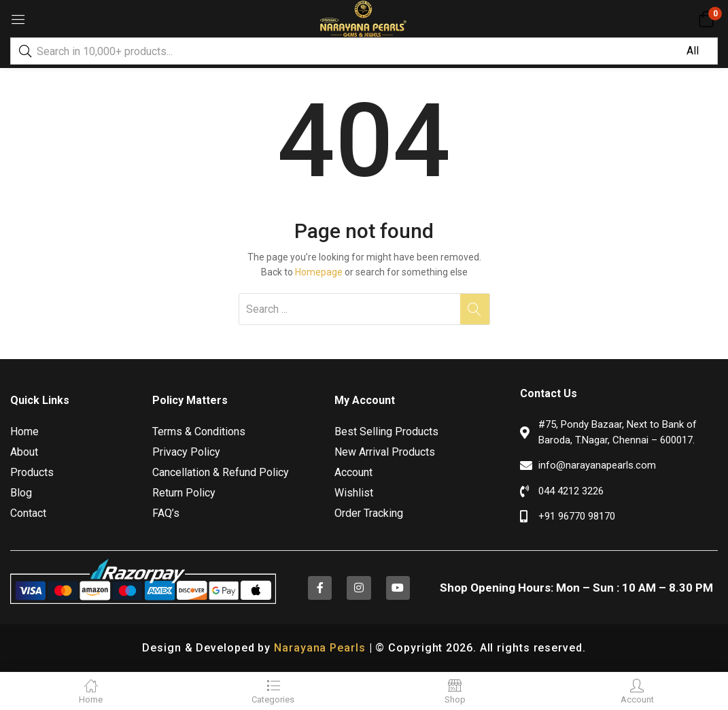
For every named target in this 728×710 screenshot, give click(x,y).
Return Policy (184, 493)
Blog (21, 493)
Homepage (319, 272)
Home (24, 432)
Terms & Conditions (199, 432)
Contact (28, 513)
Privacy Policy (186, 452)
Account (353, 472)
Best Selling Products (386, 432)
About (24, 452)
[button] (706, 19)
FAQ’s (166, 513)
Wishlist (354, 493)
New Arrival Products (385, 452)
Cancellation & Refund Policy (221, 472)
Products (32, 472)
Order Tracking (369, 513)
